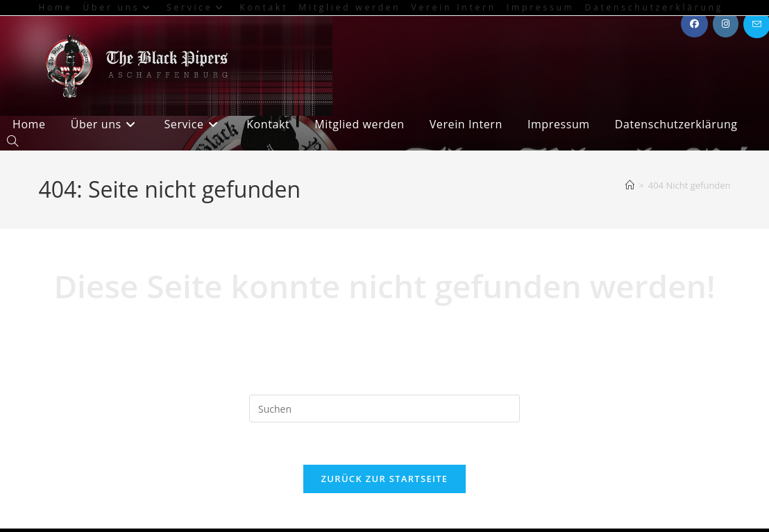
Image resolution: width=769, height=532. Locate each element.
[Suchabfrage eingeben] (384, 409)
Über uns (120, 7)
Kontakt (264, 7)
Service (198, 7)
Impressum (541, 7)
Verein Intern (454, 7)
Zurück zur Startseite (385, 479)
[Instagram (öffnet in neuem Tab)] (726, 24)
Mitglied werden (349, 7)
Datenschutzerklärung (654, 7)
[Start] (630, 185)
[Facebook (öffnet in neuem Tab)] (694, 24)
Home (55, 7)
